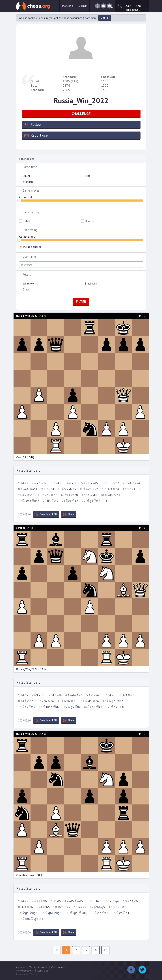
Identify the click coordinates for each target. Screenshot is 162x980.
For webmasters (25, 971)
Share (71, 514)
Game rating (31, 212)
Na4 (105, 913)
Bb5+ (108, 483)
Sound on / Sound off (103, 6)
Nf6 (44, 483)
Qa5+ (33, 489)
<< (57, 950)
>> (105, 950)
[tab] (81, 167)
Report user (40, 135)
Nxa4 (25, 489)
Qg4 (90, 501)
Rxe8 (36, 501)
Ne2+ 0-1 (101, 501)
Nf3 (37, 695)
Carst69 (21, 457)
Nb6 (46, 907)
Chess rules (58, 967)
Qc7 (54, 495)
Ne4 (119, 913)
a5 (84, 907)
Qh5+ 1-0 (117, 707)
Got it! (105, 18)
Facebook (131, 970)
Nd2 (98, 913)
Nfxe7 (48, 707)
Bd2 (130, 489)
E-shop (83, 6)
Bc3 (61, 907)
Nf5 (25, 707)
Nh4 (97, 907)
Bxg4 (33, 913)
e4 (22, 483)
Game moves (31, 191)
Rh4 (126, 913)
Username (29, 257)
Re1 (68, 495)
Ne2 (65, 489)
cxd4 (58, 695)
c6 (62, 483)
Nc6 (96, 489)
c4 (41, 907)
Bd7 (116, 483)
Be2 (128, 901)
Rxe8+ (27, 501)
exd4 (117, 495)
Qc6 (96, 701)
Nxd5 (79, 901)
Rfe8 (74, 495)
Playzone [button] (68, 6)
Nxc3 (88, 489)
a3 (24, 495)
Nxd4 (72, 695)
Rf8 (77, 707)
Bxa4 (136, 483)
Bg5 (71, 707)
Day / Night (98, 6)
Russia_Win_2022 (27, 316)
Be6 (30, 907)
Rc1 (69, 501)
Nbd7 (29, 701)
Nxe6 (66, 701)
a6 (97, 695)
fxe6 (51, 701)
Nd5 (55, 501)
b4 (88, 495)
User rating (30, 230)
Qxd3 (83, 913)
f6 (98, 901)
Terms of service (38, 967)
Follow (36, 124)
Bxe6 (43, 701)
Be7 (131, 695)
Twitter (142, 970)
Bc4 (56, 483)
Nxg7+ (112, 701)
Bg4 (115, 901)
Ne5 (32, 707)
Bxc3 (30, 495)
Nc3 (37, 483)
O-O (109, 489)
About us (21, 967)
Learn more (90, 18)
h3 (49, 501)
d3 (71, 483)
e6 (114, 695)
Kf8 (125, 907)
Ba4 (128, 483)
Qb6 (74, 701)
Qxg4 (74, 913)
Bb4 (116, 489)
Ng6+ (49, 913)
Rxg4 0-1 (37, 919)
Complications (25, 875)
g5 (103, 907)
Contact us (43, 971)
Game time (30, 167)
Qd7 (56, 707)
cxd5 (95, 483)
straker (21, 528)
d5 (76, 483)
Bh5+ (117, 907)
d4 (52, 489)
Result (27, 275)
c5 (26, 695)
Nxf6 (91, 707)
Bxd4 (109, 495)
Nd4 (94, 495)
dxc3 (73, 489)
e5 (26, 483)
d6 (43, 695)
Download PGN (48, 514)
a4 (22, 701)
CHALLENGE (81, 114)
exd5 (87, 483)
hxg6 (58, 913)
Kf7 (120, 701)
